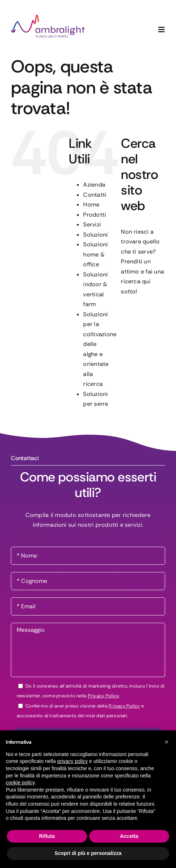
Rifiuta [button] (47, 836)
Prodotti (95, 215)
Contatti (95, 195)
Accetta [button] (129, 836)
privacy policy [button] (73, 761)
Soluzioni (95, 235)
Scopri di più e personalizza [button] (88, 853)
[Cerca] (130, 313)
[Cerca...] (143, 313)
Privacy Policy (103, 696)
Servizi (92, 224)
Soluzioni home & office (95, 254)
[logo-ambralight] (48, 17)
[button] (167, 742)
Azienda (94, 185)
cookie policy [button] (20, 783)
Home (91, 205)
